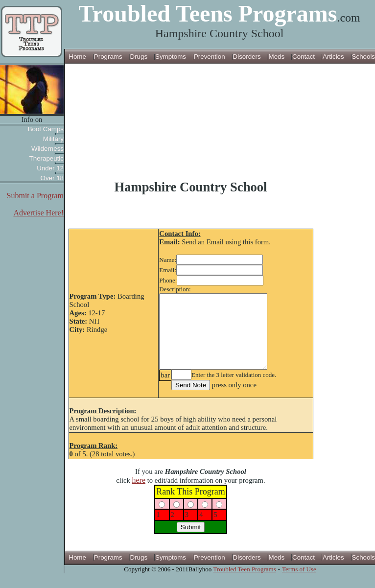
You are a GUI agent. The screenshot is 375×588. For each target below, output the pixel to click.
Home (77, 57)
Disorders (247, 57)
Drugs (139, 57)
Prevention (210, 57)
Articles (333, 57)
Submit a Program (35, 196)
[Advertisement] (191, 122)
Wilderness (47, 149)
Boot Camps (46, 129)
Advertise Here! (38, 213)
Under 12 (50, 168)
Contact (304, 57)
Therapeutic (47, 158)
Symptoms (171, 57)
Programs (108, 57)
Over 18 (52, 178)
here (139, 495)
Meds (277, 57)
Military (53, 139)
